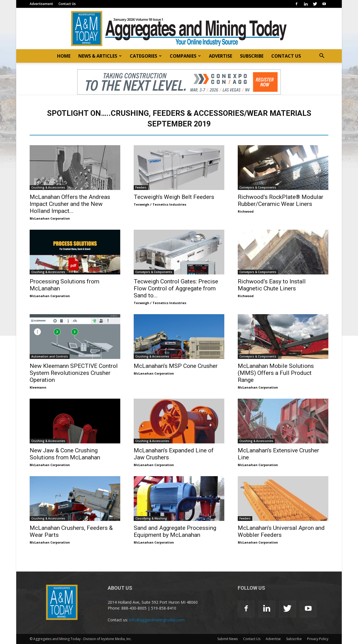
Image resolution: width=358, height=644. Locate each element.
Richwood (246, 211)
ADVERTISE (221, 56)
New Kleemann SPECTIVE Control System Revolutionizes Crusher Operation (74, 373)
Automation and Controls (50, 356)
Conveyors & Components (258, 187)
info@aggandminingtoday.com (157, 620)
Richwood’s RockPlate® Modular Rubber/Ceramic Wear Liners (281, 200)
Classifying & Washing (151, 518)
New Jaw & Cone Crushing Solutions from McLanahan (65, 454)
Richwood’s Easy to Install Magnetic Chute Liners (272, 285)
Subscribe (294, 639)
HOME (64, 56)
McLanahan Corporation (50, 218)
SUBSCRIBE (252, 56)
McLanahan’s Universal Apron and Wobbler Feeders (281, 531)
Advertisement (41, 4)
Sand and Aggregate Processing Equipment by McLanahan (175, 531)
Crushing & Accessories (48, 187)
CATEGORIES (146, 56)
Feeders (141, 187)
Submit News (228, 639)
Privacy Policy (318, 639)
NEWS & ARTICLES (100, 56)
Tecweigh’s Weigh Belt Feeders (174, 197)
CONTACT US (286, 56)
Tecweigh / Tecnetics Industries (160, 204)
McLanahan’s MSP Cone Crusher (176, 366)
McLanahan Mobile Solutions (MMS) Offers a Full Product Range (276, 373)
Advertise (273, 639)
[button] (322, 56)
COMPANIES (185, 56)
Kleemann (38, 387)
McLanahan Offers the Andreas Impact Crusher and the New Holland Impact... (70, 204)
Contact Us (67, 4)
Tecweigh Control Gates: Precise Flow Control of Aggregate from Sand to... (176, 288)
